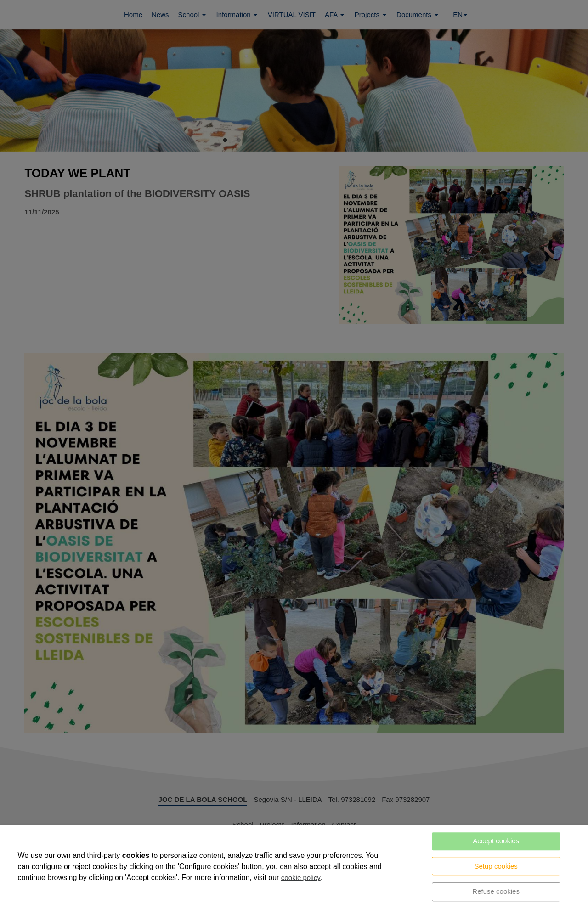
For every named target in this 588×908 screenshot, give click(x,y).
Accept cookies (496, 841)
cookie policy (301, 877)
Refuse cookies (496, 891)
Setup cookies (496, 866)
